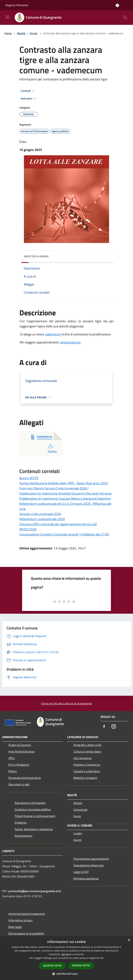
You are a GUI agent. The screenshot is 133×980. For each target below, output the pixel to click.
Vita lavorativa (82, 758)
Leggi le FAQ (81, 872)
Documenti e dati (19, 784)
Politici (13, 771)
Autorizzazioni (23, 836)
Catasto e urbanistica (87, 771)
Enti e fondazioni (19, 765)
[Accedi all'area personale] (117, 5)
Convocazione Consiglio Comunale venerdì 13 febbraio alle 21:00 (64, 534)
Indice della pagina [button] (36, 256)
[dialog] (66, 958)
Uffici (12, 758)
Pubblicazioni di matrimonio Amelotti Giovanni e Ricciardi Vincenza (65, 493)
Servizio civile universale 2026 (40, 514)
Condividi (28, 91)
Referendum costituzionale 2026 (42, 519)
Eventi (77, 840)
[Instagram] (114, 727)
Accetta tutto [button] (52, 966)
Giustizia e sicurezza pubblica (33, 809)
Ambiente (21, 823)
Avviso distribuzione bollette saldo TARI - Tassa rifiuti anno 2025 (64, 483)
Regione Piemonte (17, 5)
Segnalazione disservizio (89, 865)
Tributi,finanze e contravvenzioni (35, 816)
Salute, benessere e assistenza (34, 829)
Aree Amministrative (21, 751)
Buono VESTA (29, 478)
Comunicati (80, 810)
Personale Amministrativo (25, 778)
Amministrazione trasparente (27, 914)
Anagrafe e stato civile (87, 745)
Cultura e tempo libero (87, 751)
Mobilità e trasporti (85, 778)
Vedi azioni (29, 99)
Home (8, 33)
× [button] (129, 940)
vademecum (53, 334)
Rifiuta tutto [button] (81, 965)
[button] (66, 974)
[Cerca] (125, 18)
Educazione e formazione (30, 803)
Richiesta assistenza (86, 878)
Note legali (15, 927)
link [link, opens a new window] (102, 958)
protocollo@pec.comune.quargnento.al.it (35, 891)
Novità (21, 33)
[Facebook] (104, 727)
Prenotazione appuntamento (91, 859)
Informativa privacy (20, 920)
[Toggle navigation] (7, 17)
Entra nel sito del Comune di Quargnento (66, 703)
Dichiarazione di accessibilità (26, 933)
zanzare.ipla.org (71, 342)
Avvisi (34, 33)
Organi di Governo (20, 745)
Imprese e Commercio (87, 765)
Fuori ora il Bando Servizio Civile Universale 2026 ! (54, 488)
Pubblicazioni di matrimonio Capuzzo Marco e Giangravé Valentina (65, 498)
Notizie (78, 803)
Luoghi (78, 833)
